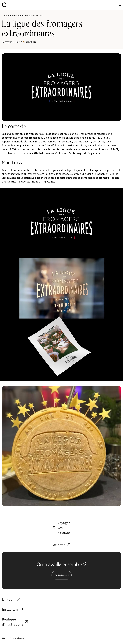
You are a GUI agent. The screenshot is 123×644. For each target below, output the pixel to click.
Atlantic (62, 545)
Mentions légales (17, 638)
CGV (3, 638)
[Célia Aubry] (4, 5)
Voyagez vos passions (62, 528)
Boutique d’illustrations (15, 622)
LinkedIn (11, 599)
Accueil (6, 15)
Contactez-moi (62, 575)
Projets (12, 15)
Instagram (12, 609)
